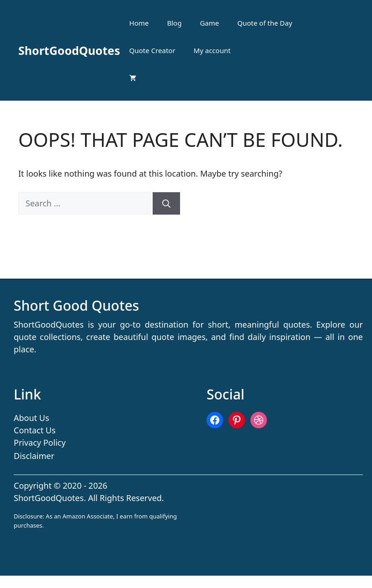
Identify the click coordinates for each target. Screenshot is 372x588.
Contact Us (35, 430)
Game (209, 23)
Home (139, 23)
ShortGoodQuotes (69, 50)
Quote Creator (152, 50)
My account (212, 50)
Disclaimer (34, 456)
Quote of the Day (265, 23)
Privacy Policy (40, 442)
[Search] (166, 203)
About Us (32, 418)
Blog (175, 23)
